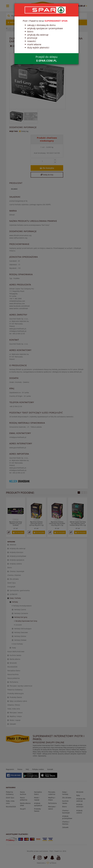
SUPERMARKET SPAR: (56, 21)
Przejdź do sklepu (47, 59)
